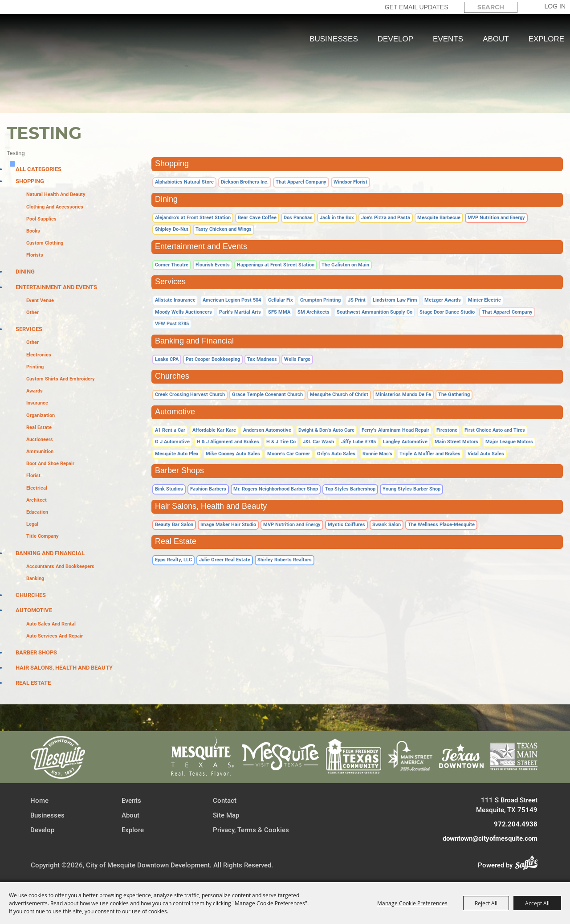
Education (37, 512)
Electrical (37, 488)
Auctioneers (40, 440)
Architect (37, 500)
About (496, 39)
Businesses (334, 39)
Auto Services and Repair (55, 636)
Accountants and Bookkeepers (60, 566)
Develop (395, 39)
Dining (25, 272)
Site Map (226, 815)
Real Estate (39, 427)
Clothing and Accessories (55, 207)
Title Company (43, 536)
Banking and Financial (50, 553)
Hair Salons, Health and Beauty (64, 668)
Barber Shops (36, 652)
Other (33, 313)
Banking (35, 579)
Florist (33, 476)
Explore (546, 39)
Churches (31, 595)
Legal (32, 524)
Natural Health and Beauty (56, 194)
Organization (41, 415)
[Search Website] (491, 7)
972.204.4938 (516, 824)
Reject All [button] (486, 903)
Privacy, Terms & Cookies (251, 830)
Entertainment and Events (56, 287)
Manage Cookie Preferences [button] (412, 903)
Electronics (39, 355)
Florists (35, 255)
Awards (35, 391)
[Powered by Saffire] (529, 865)
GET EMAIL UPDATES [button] (417, 7)
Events (448, 39)
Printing (35, 367)
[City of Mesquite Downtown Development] (54, 71)
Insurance (37, 403)
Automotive (34, 610)
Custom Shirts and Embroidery (61, 379)
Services (29, 329)
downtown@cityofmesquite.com (490, 838)
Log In (555, 6)
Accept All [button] (537, 903)
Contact (225, 801)
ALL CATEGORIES (39, 169)
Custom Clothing (45, 243)
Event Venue (40, 301)
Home (39, 801)
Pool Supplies (41, 219)
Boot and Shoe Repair (50, 464)
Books (33, 231)
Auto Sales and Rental (51, 624)
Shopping (30, 181)
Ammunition (40, 452)
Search (525, 7)
